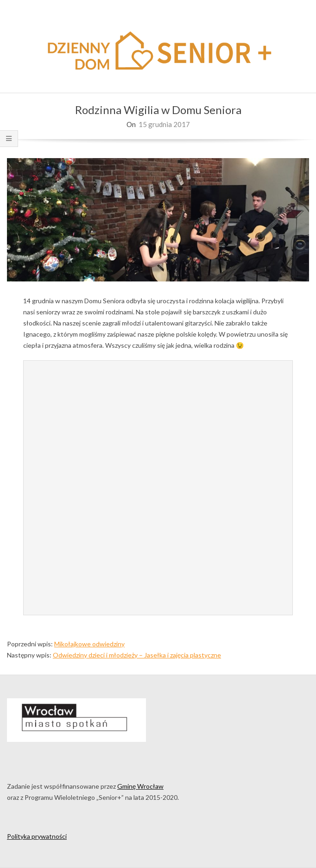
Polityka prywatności (37, 836)
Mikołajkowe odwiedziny (89, 644)
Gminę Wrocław (140, 786)
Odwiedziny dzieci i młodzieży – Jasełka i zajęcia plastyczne (137, 655)
